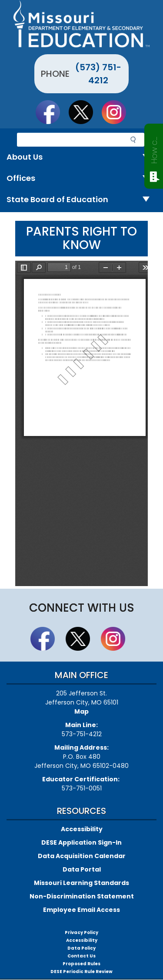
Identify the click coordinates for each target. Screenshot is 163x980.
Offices (81, 179)
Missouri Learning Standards (81, 883)
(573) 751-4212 (98, 74)
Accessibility (82, 829)
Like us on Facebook (52, 112)
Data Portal (82, 869)
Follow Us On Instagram (118, 112)
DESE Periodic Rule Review (81, 972)
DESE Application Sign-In (81, 842)
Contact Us (81, 956)
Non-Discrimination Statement (82, 896)
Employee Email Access (81, 910)
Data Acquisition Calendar (82, 856)
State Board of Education (81, 200)
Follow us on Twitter (85, 112)
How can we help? (154, 148)
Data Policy (81, 948)
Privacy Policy (81, 932)
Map (81, 711)
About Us (81, 157)
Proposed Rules (81, 964)
